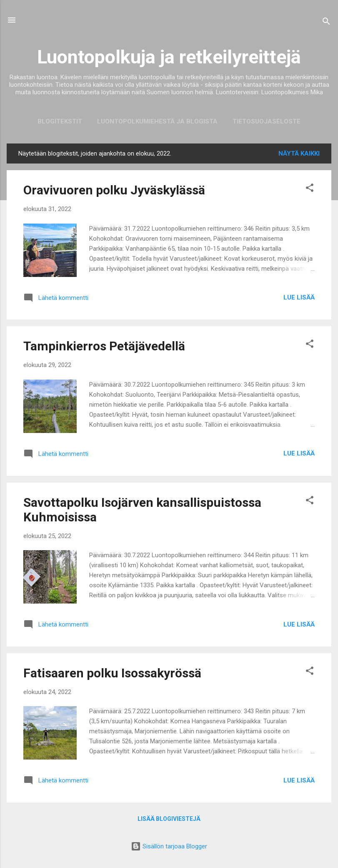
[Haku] (326, 23)
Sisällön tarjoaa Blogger (169, 846)
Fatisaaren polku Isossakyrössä (112, 673)
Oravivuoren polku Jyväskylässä (114, 190)
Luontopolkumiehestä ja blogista (157, 121)
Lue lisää (299, 297)
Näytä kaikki (299, 153)
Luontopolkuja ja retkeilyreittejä (169, 57)
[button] (310, 189)
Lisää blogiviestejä (169, 819)
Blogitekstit (60, 121)
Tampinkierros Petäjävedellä (104, 346)
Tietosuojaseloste (267, 121)
